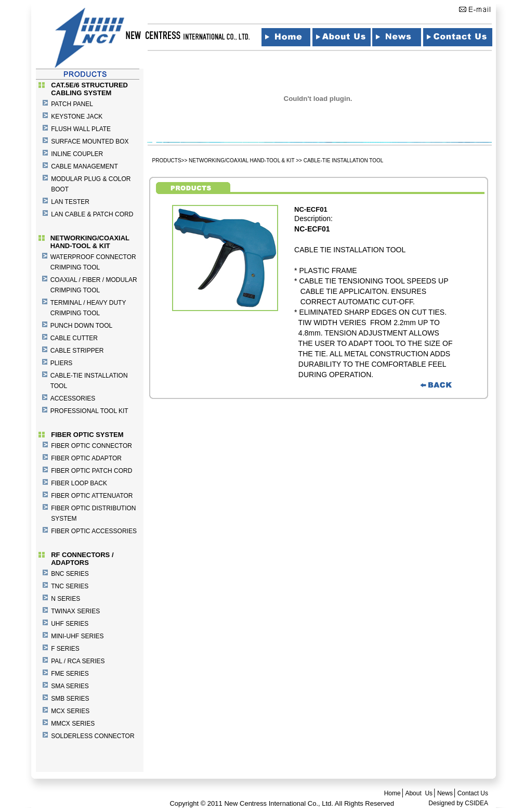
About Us (419, 793)
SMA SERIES (70, 686)
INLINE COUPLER (77, 154)
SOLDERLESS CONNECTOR (93, 736)
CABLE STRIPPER (77, 351)
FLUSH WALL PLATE (81, 129)
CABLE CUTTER (74, 338)
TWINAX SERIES (75, 611)
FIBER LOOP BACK (79, 483)
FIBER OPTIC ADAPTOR (86, 458)
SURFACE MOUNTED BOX (90, 141)
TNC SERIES (70, 586)
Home (392, 793)
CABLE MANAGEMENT (84, 166)
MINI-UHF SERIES (77, 636)
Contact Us (473, 793)
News (445, 793)
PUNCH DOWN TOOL (82, 326)
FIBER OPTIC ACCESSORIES (94, 531)
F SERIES (65, 649)
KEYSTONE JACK (77, 117)
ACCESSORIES (73, 398)
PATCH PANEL (72, 104)
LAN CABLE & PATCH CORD (92, 214)
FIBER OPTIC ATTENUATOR (92, 496)
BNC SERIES (70, 574)
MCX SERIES (70, 711)
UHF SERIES (70, 624)
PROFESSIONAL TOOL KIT (89, 411)
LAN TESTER (70, 202)
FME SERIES (70, 674)
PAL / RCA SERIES (78, 661)
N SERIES (65, 599)
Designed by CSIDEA (458, 803)
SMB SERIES (70, 699)
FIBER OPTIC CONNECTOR (91, 446)
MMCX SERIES (73, 724)
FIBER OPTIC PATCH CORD (91, 471)
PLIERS (62, 363)
